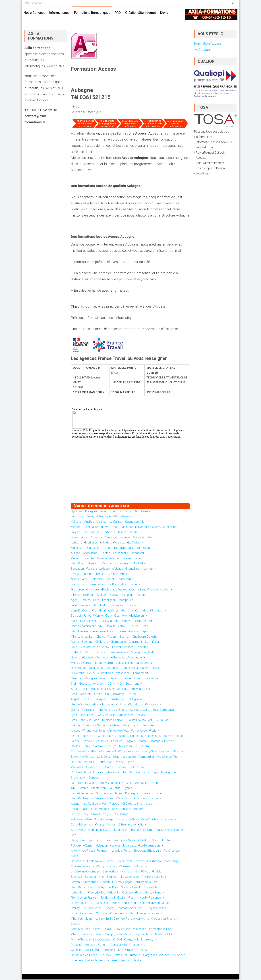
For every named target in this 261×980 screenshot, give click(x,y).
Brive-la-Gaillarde (108, 559)
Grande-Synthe (131, 679)
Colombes (77, 862)
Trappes (121, 768)
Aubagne (76, 543)
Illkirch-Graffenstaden (84, 705)
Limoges (147, 804)
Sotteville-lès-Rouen (96, 741)
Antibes (89, 522)
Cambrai (76, 679)
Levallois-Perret (121, 851)
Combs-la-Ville (80, 752)
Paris (153, 731)
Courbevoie (155, 862)
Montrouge (172, 862)
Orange (153, 799)
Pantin (133, 898)
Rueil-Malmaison (149, 846)
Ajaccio (125, 961)
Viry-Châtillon (150, 820)
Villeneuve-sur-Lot (82, 637)
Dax (117, 616)
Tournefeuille (125, 580)
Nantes (134, 627)
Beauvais (85, 684)
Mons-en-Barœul (81, 663)
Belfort (139, 809)
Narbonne (109, 533)
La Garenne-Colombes (85, 872)
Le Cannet (116, 522)
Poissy (119, 762)
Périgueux (108, 564)
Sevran (75, 883)
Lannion (94, 564)
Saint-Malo (100, 606)
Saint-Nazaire (79, 632)
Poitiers (114, 804)
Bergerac (124, 564)
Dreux (100, 574)
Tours (132, 606)
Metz (88, 653)
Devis (164, 13)
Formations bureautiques (92, 13)
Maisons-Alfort (164, 935)
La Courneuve (130, 877)
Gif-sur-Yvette (127, 825)
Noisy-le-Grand (130, 888)
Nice (115, 527)
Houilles (76, 762)
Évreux (75, 574)
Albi (73, 789)
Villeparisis (129, 757)
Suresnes (126, 867)
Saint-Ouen (102, 903)
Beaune (127, 559)
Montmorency (144, 940)
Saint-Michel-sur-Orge (100, 820)
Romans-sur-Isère (98, 569)
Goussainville (119, 945)
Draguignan (132, 794)
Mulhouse (152, 705)
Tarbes (86, 700)
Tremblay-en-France (84, 898)
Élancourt (94, 778)
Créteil (118, 940)
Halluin (109, 663)
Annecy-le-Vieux (119, 731)
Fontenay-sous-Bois (130, 909)
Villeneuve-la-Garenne (130, 862)
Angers (112, 637)
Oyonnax (76, 512)
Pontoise (77, 945)
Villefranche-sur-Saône (113, 710)
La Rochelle (121, 554)
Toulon (157, 794)
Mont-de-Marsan (133, 616)
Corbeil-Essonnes (82, 825)
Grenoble (157, 611)
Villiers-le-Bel (94, 961)
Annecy (76, 731)
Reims (75, 642)
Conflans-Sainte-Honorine (87, 773)
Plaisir (130, 762)
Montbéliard (140, 564)
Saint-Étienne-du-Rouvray (157, 736)
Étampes (167, 820)
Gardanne (93, 548)
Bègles (107, 590)
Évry (86, 815)
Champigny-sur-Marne (118, 935)
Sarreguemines (118, 653)
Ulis (141, 825)
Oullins (75, 710)
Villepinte (114, 893)
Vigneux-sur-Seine (128, 820)
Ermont (103, 945)
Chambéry (148, 726)
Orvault (110, 627)
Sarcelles (111, 961)
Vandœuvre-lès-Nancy (95, 647)
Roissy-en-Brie (128, 747)
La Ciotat (134, 543)
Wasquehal (123, 674)
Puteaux (76, 846)
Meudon (102, 846)
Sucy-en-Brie (122, 929)
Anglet (75, 700)
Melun (176, 752)
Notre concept (34, 13)
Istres (74, 538)
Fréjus (146, 794)
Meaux (145, 747)
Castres (83, 789)
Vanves (112, 867)
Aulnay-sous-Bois (146, 883)
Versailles (77, 768)
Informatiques (59, 13)
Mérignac (128, 595)
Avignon (76, 804)
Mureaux (89, 762)
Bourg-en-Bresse (96, 512)
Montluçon (78, 517)
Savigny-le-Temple (83, 757)
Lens (74, 694)
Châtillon (144, 841)
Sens (115, 809)
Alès (85, 580)
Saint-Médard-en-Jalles (154, 590)
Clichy (101, 867)
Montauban (99, 789)
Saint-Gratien (126, 950)
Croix (156, 668)
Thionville (100, 653)
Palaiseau (77, 820)
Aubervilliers (78, 893)
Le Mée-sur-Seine (108, 757)
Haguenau (107, 705)
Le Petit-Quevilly (81, 736)
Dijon (138, 559)
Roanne (127, 621)
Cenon (141, 595)
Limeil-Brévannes (82, 914)
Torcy (87, 747)
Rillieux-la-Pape (90, 721)
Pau (108, 694)
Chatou (108, 768)
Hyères (128, 789)
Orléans (121, 632)
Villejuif (75, 935)
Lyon (74, 715)
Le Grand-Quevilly (105, 736)
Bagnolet (112, 877)
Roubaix (88, 658)
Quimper (112, 574)
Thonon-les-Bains (94, 731)
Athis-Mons (78, 830)
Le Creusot (163, 721)
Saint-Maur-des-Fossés (86, 929)
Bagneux (76, 877)
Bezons (110, 950)
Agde (74, 601)
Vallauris (76, 522)
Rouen (180, 736)
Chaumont (135, 642)
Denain (114, 679)
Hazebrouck (79, 668)
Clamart (89, 846)
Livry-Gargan (124, 883)
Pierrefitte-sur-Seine (149, 893)
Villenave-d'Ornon (82, 595)
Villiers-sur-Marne (82, 919)
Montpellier (126, 601)
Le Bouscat (116, 585)
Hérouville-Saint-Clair (127, 548)
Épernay (87, 642)
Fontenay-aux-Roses (100, 862)
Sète (96, 601)
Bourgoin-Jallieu (81, 616)
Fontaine (127, 611)
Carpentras (138, 799)
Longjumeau (103, 841)
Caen (146, 548)
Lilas (91, 888)
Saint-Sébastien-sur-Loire (87, 627)
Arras (74, 689)
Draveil (96, 815)
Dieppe (75, 741)
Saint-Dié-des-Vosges (95, 809)
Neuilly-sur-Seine (125, 841)
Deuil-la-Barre (94, 950)
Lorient (117, 647)
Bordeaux (93, 590)
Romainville (150, 888)
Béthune (122, 689)
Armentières (105, 674)
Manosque (104, 517)
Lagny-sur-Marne (136, 741)
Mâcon (75, 726)
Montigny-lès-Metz (143, 653)
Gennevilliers (110, 872)
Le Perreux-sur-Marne (135, 919)
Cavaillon (123, 799)
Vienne (99, 616)
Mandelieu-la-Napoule (135, 527)
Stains (122, 898)
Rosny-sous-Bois (82, 903)
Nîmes (75, 580)
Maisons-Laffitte (167, 757)
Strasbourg (117, 700)
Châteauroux (118, 606)
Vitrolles (106, 543)
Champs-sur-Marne (162, 741)
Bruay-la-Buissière (142, 689)
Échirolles (142, 611)
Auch (102, 585)
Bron (74, 721)
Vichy (91, 517)
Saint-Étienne (88, 621)
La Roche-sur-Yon (95, 804)
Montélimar (133, 569)
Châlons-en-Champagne (111, 642)
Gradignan (77, 590)
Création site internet (141, 13)
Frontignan (109, 601)
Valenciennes (124, 663)
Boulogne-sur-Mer (103, 689)
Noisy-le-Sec (97, 893)
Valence (118, 569)
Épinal (75, 809)
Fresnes (154, 914)
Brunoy (75, 815)
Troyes (75, 533)
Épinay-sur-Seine (134, 903)
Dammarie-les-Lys (105, 747)
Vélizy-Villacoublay (111, 783)
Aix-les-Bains (130, 726)
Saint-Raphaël (80, 799)
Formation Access (208, 44)
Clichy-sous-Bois (107, 888)
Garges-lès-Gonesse (156, 956)
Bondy (116, 903)
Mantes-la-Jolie (116, 773)
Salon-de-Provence (118, 538)
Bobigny (128, 893)
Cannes (102, 522)
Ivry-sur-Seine (143, 935)
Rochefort (137, 554)
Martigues (91, 543)
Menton (76, 527)
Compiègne (151, 679)
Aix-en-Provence (92, 538)
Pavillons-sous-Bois (154, 877)
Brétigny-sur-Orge (142, 830)
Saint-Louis (136, 705)
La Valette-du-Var (82, 794)
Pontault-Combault (104, 752)
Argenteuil (77, 961)
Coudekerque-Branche (136, 668)
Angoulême (90, 554)
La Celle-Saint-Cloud (84, 783)
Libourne (131, 585)
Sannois (106, 956)
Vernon (148, 569)
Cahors (134, 632)
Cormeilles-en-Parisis (84, 956)
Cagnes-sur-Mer (135, 522)
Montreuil (107, 883)
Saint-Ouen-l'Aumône (127, 956)
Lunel (74, 606)
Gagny (110, 909)
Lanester (142, 647)
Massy (100, 825)
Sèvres (139, 867)
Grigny (107, 815)
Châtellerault (130, 804)
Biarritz (132, 694)
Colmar (121, 705)
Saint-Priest (87, 715)
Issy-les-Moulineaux (123, 846)
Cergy (129, 940)
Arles (151, 538)
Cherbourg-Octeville (145, 637)
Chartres (88, 574)
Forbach (76, 653)
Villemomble (91, 883)
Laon (128, 512)
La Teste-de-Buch (125, 590)
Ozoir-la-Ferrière (129, 752)
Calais (84, 689)
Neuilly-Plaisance (150, 898)
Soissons (116, 512)
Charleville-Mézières (165, 527)
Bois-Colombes (162, 841)
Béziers (85, 601)
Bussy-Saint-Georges (156, 752)
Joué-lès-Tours (80, 611)
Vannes (129, 647)
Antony (75, 851)
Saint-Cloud (143, 872)
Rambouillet (146, 757)
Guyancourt (93, 768)
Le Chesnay (137, 768)
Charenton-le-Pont (161, 929)
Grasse (127, 517)
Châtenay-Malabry (82, 867)
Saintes (105, 554)
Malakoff (159, 872)
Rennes (85, 606)
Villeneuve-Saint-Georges (95, 940)
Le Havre (117, 741)
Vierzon (76, 559)
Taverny (142, 950)
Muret (110, 580)
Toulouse (90, 585)
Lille (139, 658)
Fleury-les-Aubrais (102, 632)
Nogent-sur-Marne (164, 919)
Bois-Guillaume (129, 736)
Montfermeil (107, 898)
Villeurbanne (126, 715)
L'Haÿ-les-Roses (156, 909)
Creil (74, 684)
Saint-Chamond (109, 621)
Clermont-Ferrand (91, 694)
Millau (133, 533)
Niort (129, 783)
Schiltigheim (134, 700)
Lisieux (107, 548)
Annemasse (139, 731)
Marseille (139, 538)
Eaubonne (179, 956)
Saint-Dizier (152, 642)
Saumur (125, 637)
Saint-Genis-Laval (163, 710)
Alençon (99, 684)
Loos (98, 663)
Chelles (75, 747)
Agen (145, 632)
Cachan (76, 924)
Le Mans (114, 726)
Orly (73, 940)
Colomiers (97, 580)
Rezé (145, 627)
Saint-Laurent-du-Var (97, 527)
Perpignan (100, 700)
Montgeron (121, 830)
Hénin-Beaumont (128, 684)
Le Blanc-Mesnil (93, 909)
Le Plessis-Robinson (96, 851)
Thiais (107, 929)
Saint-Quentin (142, 512)
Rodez (122, 533)
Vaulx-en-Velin (106, 715)
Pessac (114, 595)
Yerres (111, 825)
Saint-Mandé (138, 914)
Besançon (77, 569)
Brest (124, 574)
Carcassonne (91, 533)
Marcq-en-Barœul (96, 679)
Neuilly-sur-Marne (159, 903)
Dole (109, 616)
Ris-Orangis (121, 815)
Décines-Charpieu (113, 721)
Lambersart (141, 674)
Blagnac (76, 585)
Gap (116, 517)
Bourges (89, 559)
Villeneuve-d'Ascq (123, 658)
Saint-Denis (78, 888)
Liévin (111, 684)
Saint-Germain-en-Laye (144, 773)
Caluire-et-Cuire (140, 710)
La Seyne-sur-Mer (103, 799)
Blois (74, 621)
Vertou (122, 627)
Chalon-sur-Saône (94, 726)
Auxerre (126, 809)
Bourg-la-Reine (94, 877)
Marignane (77, 548)
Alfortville (101, 914)
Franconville (138, 945)
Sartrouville (105, 762)
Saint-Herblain (144, 621)
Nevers (75, 658)
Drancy (75, 909)
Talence (101, 595)
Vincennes (140, 929)
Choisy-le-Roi (119, 914)
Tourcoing (112, 668)
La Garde (115, 789)
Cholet (101, 637)
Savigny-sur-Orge (82, 841)
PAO (118, 13)
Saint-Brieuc (78, 564)
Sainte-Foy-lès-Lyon (140, 721)
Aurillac (75, 554)
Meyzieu (142, 715)
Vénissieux (89, 710)
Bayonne (119, 694)
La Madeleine (144, 663)
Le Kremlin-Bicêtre (107, 919)
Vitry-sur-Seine (92, 935)
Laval (74, 647)
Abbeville (141, 783)
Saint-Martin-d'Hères (106, 611)
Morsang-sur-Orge (100, 830)
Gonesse (77, 950)
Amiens (154, 783)
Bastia (137, 961)
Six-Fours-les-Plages (109, 794)
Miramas (120, 543)
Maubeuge (96, 668)
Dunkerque (78, 674)
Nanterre (127, 872)
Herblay (90, 945)
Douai (91, 674)
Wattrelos (103, 658)
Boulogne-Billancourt (147, 851)
